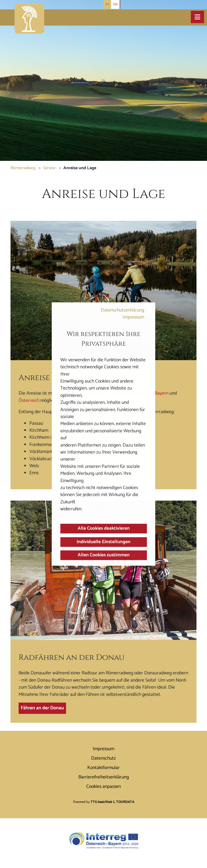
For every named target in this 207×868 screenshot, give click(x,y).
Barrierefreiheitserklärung (104, 777)
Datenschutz (103, 758)
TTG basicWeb (101, 802)
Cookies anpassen (103, 787)
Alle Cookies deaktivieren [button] (104, 529)
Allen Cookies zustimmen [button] (104, 555)
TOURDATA (125, 802)
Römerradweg (23, 168)
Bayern (162, 393)
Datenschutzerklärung (123, 310)
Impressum (133, 318)
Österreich (29, 401)
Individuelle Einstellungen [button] (103, 542)
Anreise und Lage (80, 168)
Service (49, 168)
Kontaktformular (103, 768)
